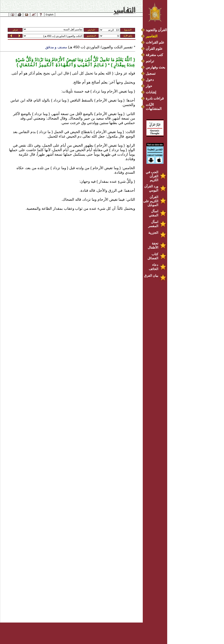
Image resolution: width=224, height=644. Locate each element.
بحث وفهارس (156, 67)
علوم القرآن (154, 49)
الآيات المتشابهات (154, 107)
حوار (149, 86)
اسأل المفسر (153, 224)
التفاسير (152, 36)
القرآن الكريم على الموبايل (151, 201)
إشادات (151, 92)
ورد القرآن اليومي (151, 188)
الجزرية (153, 233)
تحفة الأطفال (153, 245)
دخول (150, 80)
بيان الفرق (151, 276)
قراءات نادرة (155, 98)
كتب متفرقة (154, 55)
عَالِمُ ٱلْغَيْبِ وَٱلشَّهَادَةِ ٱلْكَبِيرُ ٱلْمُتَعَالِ (61, 65)
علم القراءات (155, 42)
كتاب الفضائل (153, 256)
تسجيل (151, 74)
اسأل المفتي (153, 213)
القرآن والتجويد (156, 30)
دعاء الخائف (153, 267)
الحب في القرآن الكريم (152, 176)
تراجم (150, 61)
